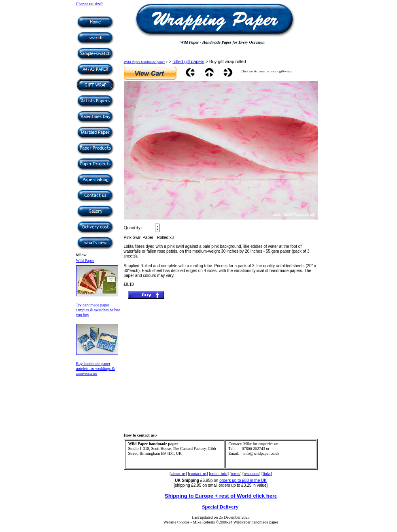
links (266, 474)
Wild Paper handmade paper (144, 62)
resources (251, 474)
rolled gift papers (188, 61)
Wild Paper (85, 261)
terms (236, 474)
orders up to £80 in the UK (243, 480)
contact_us (198, 474)
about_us (178, 474)
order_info (219, 474)
